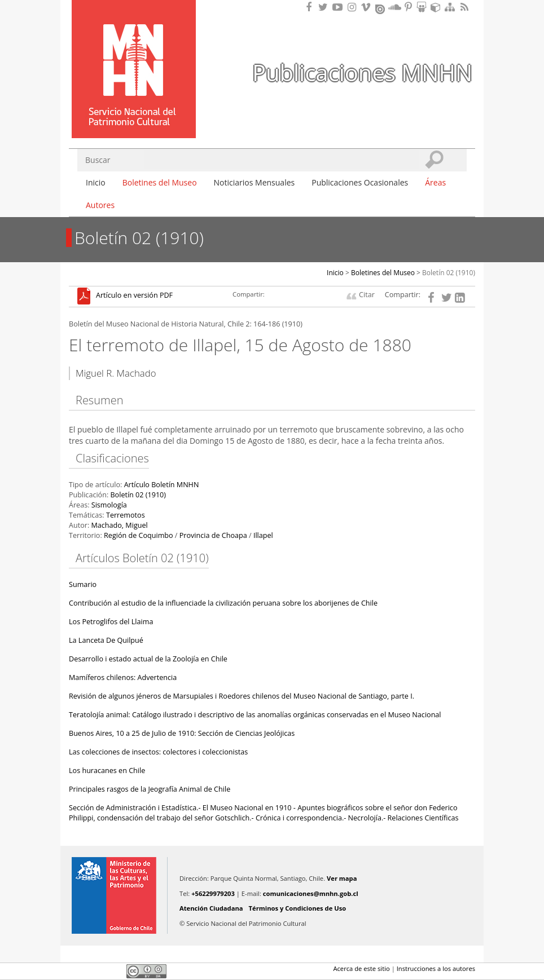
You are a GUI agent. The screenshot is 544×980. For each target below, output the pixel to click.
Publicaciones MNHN (362, 72)
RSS (466, 7)
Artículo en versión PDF (134, 296)
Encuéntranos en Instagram (353, 7)
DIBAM (133, 118)
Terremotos (126, 515)
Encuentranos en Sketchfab (437, 7)
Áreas (435, 182)
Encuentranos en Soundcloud (395, 7)
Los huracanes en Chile (107, 771)
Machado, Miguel (119, 525)
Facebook (76, 971)
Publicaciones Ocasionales (360, 182)
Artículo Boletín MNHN (162, 485)
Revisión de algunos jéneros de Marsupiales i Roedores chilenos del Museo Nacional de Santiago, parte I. (242, 696)
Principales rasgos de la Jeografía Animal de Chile (150, 789)
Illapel (263, 535)
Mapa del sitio (451, 7)
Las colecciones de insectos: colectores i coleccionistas (158, 752)
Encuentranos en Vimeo (367, 7)
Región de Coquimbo (139, 535)
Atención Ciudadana (211, 908)
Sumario (83, 584)
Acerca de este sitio (361, 968)
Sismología (109, 505)
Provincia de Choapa (213, 535)
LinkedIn (114, 971)
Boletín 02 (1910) (449, 273)
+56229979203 (213, 893)
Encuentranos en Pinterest (409, 7)
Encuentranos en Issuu (381, 8)
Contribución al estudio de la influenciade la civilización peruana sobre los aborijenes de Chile (223, 603)
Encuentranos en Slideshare (423, 7)
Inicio (96, 182)
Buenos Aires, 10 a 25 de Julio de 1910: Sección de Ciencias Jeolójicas (182, 733)
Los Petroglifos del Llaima (111, 622)
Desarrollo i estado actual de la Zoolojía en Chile (148, 659)
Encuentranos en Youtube (339, 7)
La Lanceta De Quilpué (106, 640)
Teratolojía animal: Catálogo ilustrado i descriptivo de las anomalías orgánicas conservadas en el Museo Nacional (255, 715)
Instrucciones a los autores (436, 968)
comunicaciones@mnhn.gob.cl (311, 893)
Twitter (95, 971)
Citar (367, 295)
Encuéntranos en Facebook (311, 7)
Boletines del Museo (160, 182)
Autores (100, 205)
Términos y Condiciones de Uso (298, 908)
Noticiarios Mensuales (255, 182)
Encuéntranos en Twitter (325, 7)
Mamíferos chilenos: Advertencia (123, 677)
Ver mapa (342, 878)
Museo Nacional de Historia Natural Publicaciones (134, 52)
